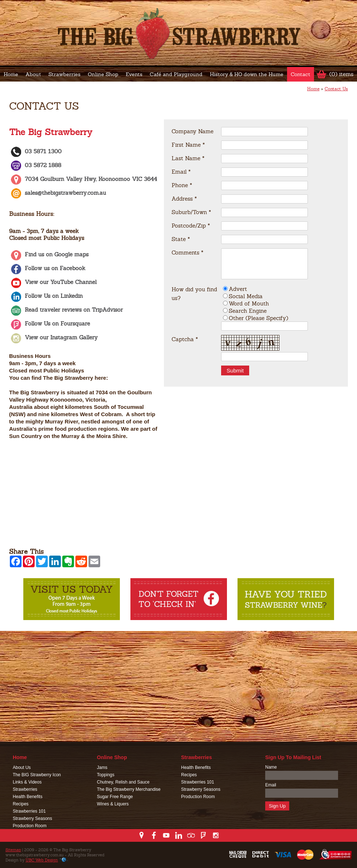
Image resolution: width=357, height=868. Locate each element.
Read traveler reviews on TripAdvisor (66, 310)
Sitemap (13, 850)
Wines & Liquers (113, 804)
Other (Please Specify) (258, 318)
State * (181, 239)
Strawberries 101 (29, 811)
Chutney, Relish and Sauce (123, 782)
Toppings (106, 775)
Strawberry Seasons (32, 818)
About (33, 74)
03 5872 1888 (35, 165)
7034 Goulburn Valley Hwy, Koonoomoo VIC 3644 (83, 179)
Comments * (187, 252)
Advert (238, 289)
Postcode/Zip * (191, 226)
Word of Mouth (249, 303)
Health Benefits (28, 797)
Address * (184, 199)
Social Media (246, 296)
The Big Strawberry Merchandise (129, 789)
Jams (102, 768)
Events (134, 74)
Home (11, 74)
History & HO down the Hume (247, 74)
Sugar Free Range (115, 797)
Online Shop (103, 74)
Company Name (193, 131)
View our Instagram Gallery (53, 337)
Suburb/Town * (191, 212)
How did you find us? (194, 294)
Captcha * (185, 339)
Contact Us (336, 89)
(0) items (341, 74)
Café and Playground (176, 74)
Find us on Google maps (49, 254)
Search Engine (248, 311)
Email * (181, 172)
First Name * (188, 145)
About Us (22, 768)
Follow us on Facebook (47, 268)
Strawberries (64, 74)
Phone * (182, 185)
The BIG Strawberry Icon (37, 775)
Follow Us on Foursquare (50, 323)
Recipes (21, 804)
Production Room (30, 826)
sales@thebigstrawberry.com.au (65, 193)
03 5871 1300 (35, 151)
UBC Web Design (42, 860)
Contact (301, 74)
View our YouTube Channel (53, 282)
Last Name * (188, 158)
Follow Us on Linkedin (46, 296)
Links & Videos (27, 782)
